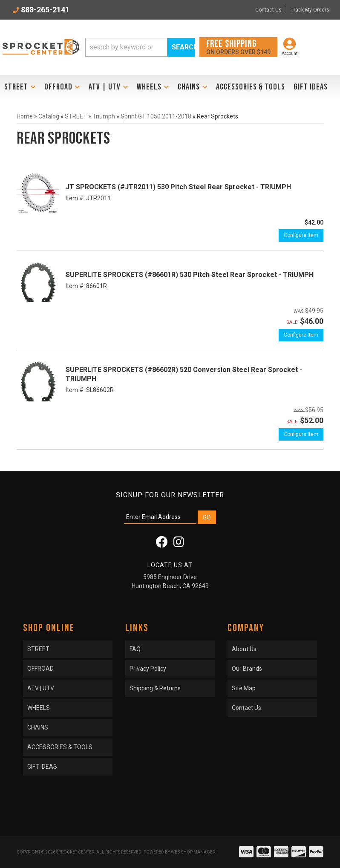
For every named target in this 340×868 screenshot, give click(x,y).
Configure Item (301, 235)
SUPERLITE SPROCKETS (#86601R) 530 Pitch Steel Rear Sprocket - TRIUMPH (190, 275)
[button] (140, 47)
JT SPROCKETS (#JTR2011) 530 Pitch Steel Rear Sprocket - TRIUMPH (178, 187)
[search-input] (127, 47)
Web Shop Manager (193, 852)
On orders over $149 (238, 47)
